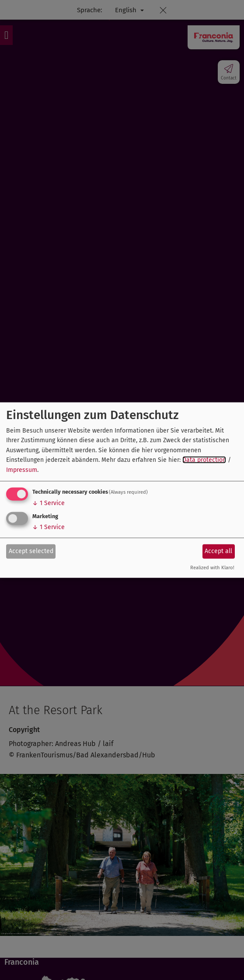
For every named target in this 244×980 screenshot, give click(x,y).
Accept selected (31, 551)
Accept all (218, 551)
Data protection (204, 460)
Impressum (22, 469)
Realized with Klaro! (212, 568)
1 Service (49, 503)
